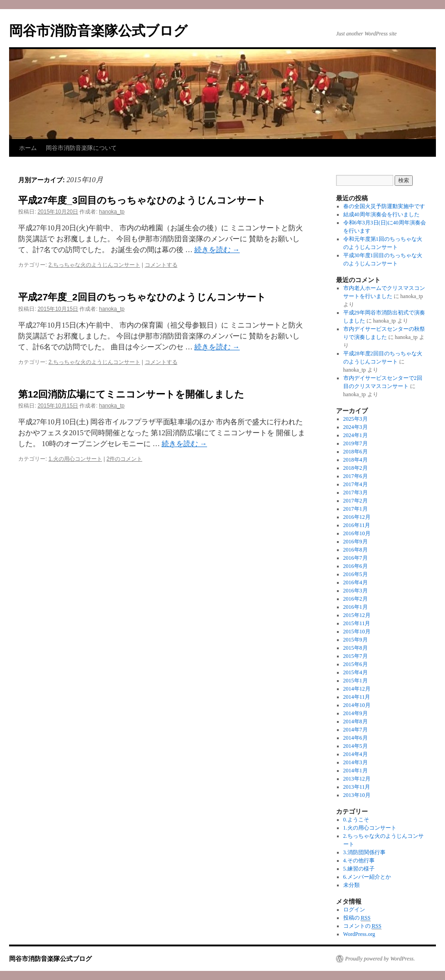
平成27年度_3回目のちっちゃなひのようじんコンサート (142, 200)
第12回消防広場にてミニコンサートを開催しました (131, 394)
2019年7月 (356, 443)
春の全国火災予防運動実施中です (384, 206)
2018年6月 (356, 452)
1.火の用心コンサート (75, 459)
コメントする (161, 265)
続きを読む (217, 250)
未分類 (351, 885)
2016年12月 (357, 517)
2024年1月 (356, 435)
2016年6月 (356, 566)
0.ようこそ (356, 820)
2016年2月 (356, 599)
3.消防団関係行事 (364, 852)
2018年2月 (356, 468)
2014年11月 (357, 697)
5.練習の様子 (359, 869)
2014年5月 (356, 746)
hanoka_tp (112, 212)
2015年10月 (357, 632)
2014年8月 (356, 721)
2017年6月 (356, 476)
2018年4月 (356, 460)
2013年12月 (357, 779)
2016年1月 (356, 607)
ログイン (354, 910)
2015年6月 (356, 664)
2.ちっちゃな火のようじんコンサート (94, 265)
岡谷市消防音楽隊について (81, 148)
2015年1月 (356, 681)
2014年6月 (356, 738)
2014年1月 (356, 771)
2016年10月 (357, 533)
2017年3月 (356, 492)
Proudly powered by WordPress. (380, 959)
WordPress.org (359, 934)
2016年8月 (356, 550)
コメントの (362, 926)
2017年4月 (356, 484)
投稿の (357, 918)
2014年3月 (356, 762)
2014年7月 (356, 730)
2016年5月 (356, 574)
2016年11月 (357, 525)
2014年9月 (356, 713)
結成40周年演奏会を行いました (381, 214)
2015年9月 (356, 640)
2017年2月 (356, 501)
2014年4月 (356, 754)
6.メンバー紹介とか (367, 877)
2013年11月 (357, 787)
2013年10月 (357, 795)
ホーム (28, 148)
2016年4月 (356, 582)
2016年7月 (356, 558)
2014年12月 (357, 689)
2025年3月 (356, 419)
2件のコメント (125, 459)
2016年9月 (356, 542)
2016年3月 (356, 591)
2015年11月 (357, 623)
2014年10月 (357, 705)
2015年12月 (357, 615)
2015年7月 (356, 656)
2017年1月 (356, 509)
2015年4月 (356, 672)
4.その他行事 (359, 861)
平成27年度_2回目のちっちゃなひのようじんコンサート (142, 297)
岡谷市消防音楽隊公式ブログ (98, 31)
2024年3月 (356, 427)
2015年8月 (356, 648)
